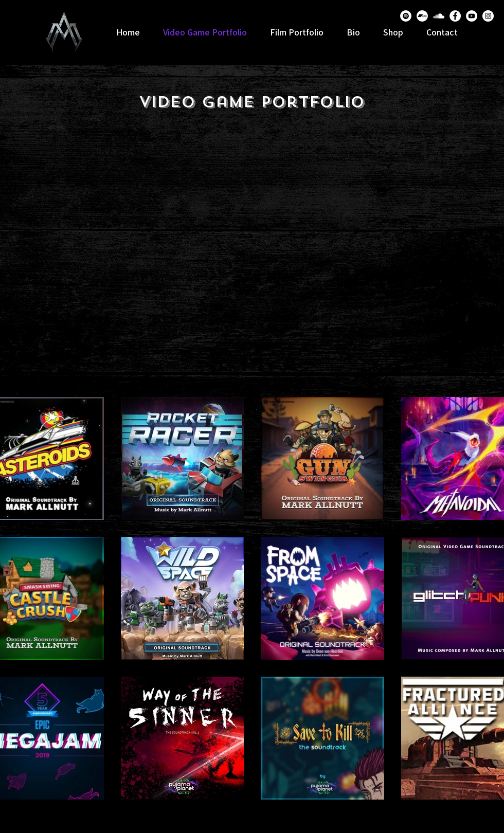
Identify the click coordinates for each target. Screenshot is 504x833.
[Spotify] (406, 16)
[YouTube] (472, 16)
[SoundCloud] (439, 16)
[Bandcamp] (422, 16)
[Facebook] (455, 16)
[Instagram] (488, 16)
